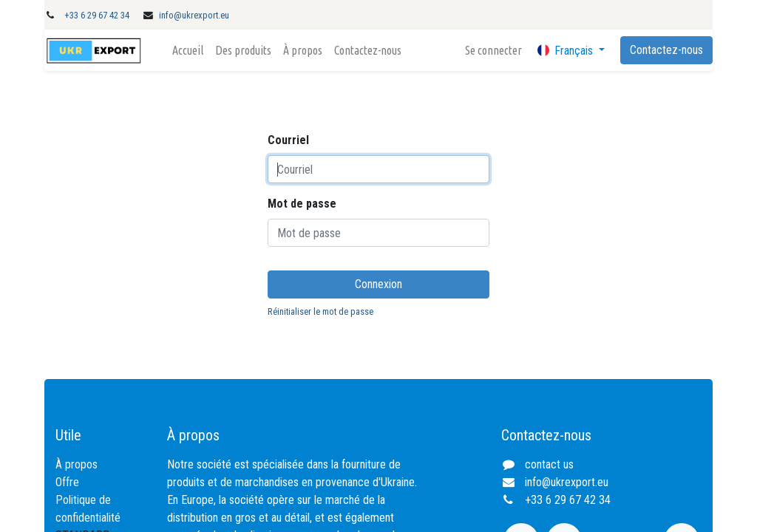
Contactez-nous (666, 50)
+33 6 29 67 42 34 (97, 15)
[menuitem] (188, 50)
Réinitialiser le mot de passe (320, 311)
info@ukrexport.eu (194, 15)
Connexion (378, 284)
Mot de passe (302, 204)
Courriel (288, 140)
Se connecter (493, 50)
